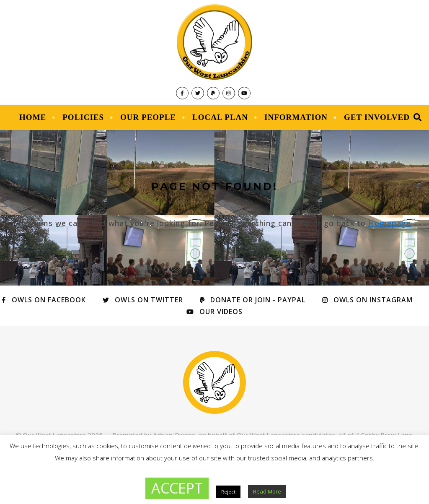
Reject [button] (228, 492)
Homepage (390, 223)
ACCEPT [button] (177, 488)
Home (33, 117)
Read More (267, 491)
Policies (83, 117)
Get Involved (377, 117)
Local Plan (220, 117)
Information (296, 117)
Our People (148, 117)
